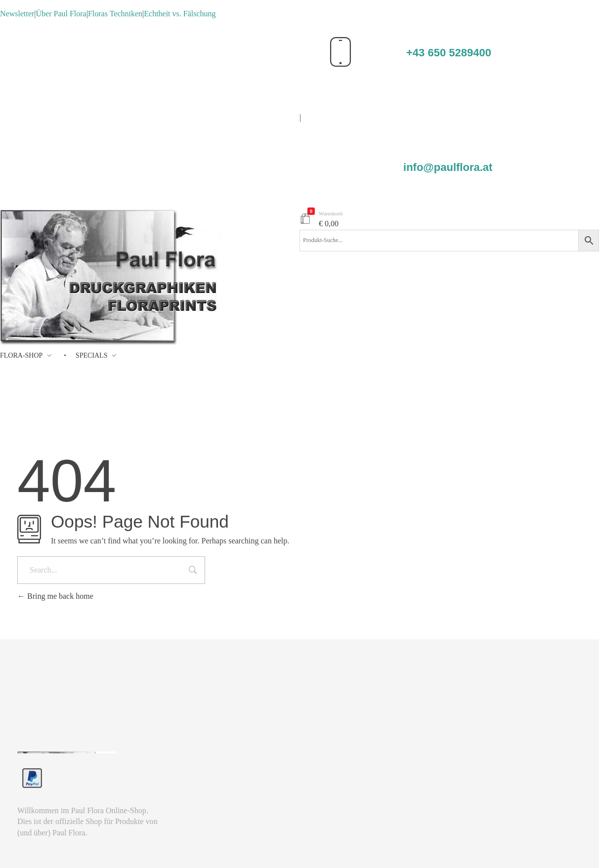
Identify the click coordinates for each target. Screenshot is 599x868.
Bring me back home (55, 596)
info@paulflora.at (448, 167)
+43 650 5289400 (449, 53)
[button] (22, 846)
